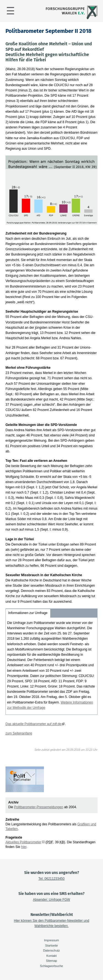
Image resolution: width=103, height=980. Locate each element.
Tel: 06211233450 (51, 879)
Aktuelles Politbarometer (23, 842)
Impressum (51, 940)
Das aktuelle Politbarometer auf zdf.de (33, 724)
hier (24, 847)
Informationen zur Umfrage (28, 613)
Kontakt (51, 956)
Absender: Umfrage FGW (51, 900)
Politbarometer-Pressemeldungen (39, 807)
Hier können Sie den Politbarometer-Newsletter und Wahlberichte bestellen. (51, 923)
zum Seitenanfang (19, 733)
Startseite (51, 945)
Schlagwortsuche (52, 966)
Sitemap (51, 961)
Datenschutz (51, 950)
